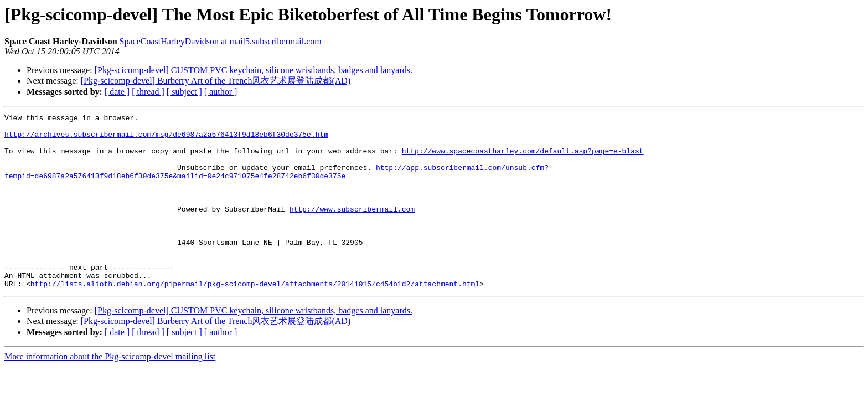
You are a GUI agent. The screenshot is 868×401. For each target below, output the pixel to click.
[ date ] (117, 92)
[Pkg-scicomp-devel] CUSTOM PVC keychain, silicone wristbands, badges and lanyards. (254, 70)
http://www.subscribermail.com (352, 229)
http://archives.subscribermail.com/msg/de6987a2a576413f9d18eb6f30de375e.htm (166, 139)
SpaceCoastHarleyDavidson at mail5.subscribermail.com (221, 41)
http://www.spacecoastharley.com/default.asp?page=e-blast (523, 159)
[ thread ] (148, 92)
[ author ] (221, 92)
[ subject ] (184, 92)
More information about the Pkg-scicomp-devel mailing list (110, 391)
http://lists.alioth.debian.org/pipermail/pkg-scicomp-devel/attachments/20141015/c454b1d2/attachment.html (255, 318)
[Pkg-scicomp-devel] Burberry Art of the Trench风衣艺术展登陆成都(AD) (216, 81)
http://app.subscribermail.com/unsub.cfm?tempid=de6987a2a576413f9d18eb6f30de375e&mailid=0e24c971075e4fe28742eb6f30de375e (277, 184)
